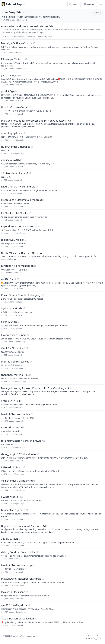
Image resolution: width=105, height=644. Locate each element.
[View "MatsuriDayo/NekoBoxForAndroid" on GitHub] (43, 579)
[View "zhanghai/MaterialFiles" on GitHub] (30, 375)
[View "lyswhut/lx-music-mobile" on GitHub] (32, 414)
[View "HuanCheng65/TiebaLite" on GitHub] (32, 147)
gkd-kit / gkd (8, 91)
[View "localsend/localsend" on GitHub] (27, 592)
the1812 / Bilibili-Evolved (15, 362)
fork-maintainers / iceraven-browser (22, 441)
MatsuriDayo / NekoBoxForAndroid (21, 579)
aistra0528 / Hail (10, 401)
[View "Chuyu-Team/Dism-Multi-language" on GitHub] (43, 295)
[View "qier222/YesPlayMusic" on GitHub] (29, 605)
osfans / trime (9, 322)
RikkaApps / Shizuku (13, 59)
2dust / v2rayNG (10, 160)
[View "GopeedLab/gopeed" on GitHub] (27, 510)
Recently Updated (45, 37)
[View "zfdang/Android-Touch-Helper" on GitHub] (38, 552)
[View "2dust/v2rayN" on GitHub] (20, 539)
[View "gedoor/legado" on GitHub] (21, 75)
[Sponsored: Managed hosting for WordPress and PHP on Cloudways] (52, 123)
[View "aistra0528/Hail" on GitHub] (21, 401)
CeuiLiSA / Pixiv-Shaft (13, 348)
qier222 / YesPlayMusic (14, 605)
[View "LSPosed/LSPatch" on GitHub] (24, 467)
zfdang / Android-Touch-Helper (19, 552)
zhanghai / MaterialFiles (15, 375)
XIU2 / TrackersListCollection (17, 619)
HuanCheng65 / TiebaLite (16, 147)
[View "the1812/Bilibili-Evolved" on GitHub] (31, 362)
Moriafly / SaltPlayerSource (17, 43)
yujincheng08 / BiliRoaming (17, 481)
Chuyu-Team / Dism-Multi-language (21, 295)
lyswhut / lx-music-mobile (16, 414)
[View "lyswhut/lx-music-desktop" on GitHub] (33, 565)
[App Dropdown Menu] (101, 4)
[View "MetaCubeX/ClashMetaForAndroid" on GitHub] (43, 200)
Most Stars (31, 37)
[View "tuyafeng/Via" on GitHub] (24, 12)
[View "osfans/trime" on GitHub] (19, 322)
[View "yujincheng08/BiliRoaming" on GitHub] (34, 481)
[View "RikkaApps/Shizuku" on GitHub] (26, 59)
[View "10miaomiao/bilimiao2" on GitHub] (30, 173)
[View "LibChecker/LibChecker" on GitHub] (30, 213)
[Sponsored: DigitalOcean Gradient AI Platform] (52, 529)
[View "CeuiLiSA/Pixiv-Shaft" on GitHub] (27, 348)
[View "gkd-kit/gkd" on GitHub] (17, 91)
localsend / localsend (13, 592)
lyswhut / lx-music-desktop (16, 565)
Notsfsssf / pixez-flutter (14, 107)
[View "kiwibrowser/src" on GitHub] (22, 497)
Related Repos (15, 4)
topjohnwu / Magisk (13, 240)
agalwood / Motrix (12, 308)
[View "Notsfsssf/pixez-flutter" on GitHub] (30, 107)
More (98, 12)
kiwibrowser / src (11, 497)
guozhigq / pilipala (12, 133)
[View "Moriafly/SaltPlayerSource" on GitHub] (34, 43)
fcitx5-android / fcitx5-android (18, 187)
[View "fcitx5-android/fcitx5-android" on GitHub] (37, 187)
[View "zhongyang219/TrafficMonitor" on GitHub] (38, 454)
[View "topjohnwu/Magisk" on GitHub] (26, 240)
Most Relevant (17, 37)
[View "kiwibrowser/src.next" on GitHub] (28, 335)
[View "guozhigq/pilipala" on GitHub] (24, 133)
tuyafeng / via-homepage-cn (17, 266)
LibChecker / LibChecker (15, 213)
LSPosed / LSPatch (12, 467)
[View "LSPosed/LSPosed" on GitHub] (24, 427)
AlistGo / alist (9, 279)
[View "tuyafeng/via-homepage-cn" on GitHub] (35, 266)
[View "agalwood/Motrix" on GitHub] (24, 308)
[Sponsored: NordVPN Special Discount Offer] (52, 256)
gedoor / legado (10, 75)
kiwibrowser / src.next (14, 335)
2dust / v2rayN (10, 539)
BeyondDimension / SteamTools (19, 226)
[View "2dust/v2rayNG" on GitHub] (21, 160)
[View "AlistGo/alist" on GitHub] (18, 279)
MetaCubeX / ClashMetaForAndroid (21, 200)
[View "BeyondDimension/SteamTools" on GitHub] (39, 226)
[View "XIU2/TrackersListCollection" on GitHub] (36, 619)
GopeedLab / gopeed (13, 510)
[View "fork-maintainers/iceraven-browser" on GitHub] (44, 441)
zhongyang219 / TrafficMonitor (19, 454)
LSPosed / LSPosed (12, 427)
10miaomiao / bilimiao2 (15, 173)
